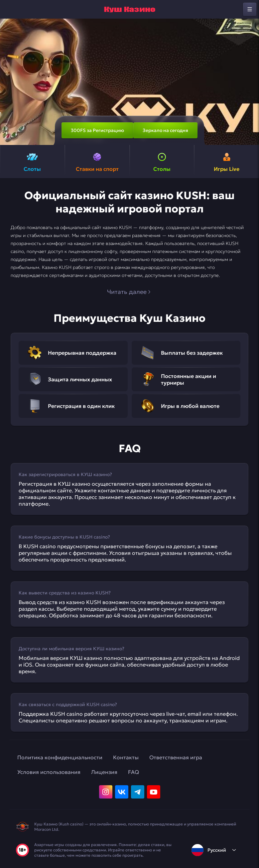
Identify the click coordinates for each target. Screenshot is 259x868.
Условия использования (49, 772)
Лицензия (104, 772)
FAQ (133, 772)
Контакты (126, 757)
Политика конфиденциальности (60, 757)
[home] (130, 9)
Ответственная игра (176, 757)
